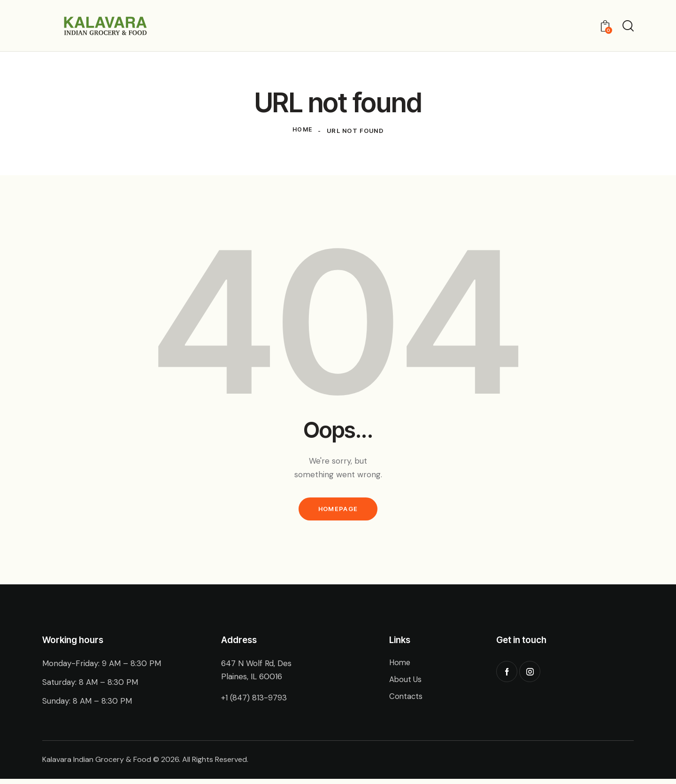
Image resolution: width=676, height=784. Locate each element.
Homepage (338, 512)
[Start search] (628, 27)
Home (302, 133)
